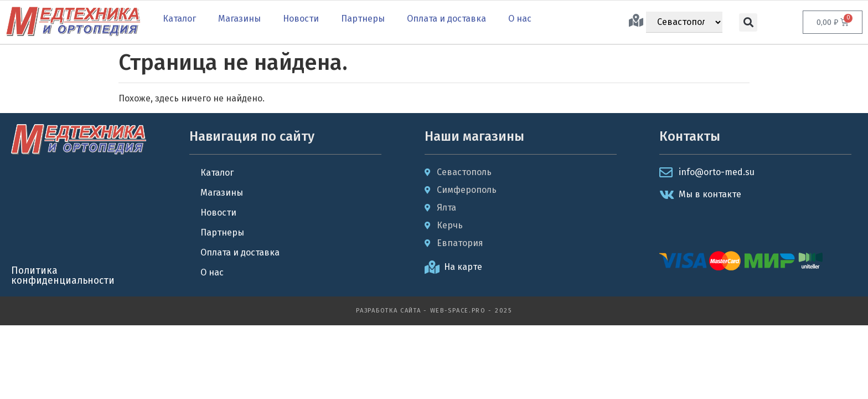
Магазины (239, 19)
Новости (301, 19)
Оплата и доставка (446, 19)
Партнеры (363, 19)
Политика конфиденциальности (63, 276)
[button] (748, 22)
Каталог (179, 19)
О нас (520, 19)
